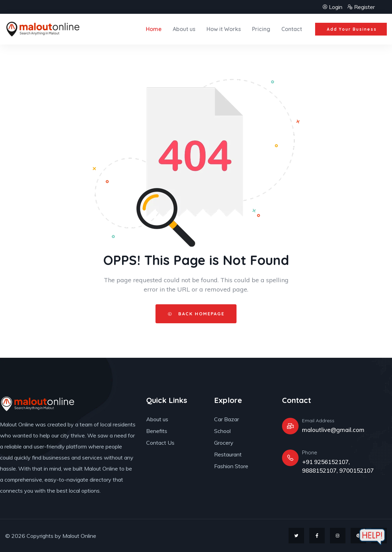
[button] (351, 29)
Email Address (318, 421)
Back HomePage (196, 314)
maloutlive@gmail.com (333, 430)
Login (333, 7)
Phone (310, 452)
